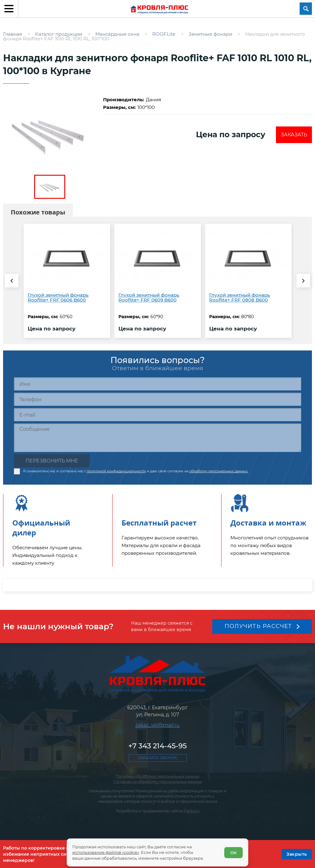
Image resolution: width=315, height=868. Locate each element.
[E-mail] (157, 415)
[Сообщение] (157, 438)
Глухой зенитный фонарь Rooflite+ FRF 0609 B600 (149, 298)
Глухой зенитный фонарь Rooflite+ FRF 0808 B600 (240, 298)
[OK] (297, 854)
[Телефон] (157, 399)
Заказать (294, 135)
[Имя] (157, 384)
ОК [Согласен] (233, 853)
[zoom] (50, 132)
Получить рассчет (258, 626)
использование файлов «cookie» (106, 852)
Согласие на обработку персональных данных (157, 782)
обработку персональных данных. (219, 471)
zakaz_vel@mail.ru (157, 725)
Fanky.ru (191, 811)
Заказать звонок (157, 758)
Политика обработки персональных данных (157, 776)
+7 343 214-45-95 (157, 746)
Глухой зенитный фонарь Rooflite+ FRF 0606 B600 (58, 298)
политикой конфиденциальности (116, 471)
